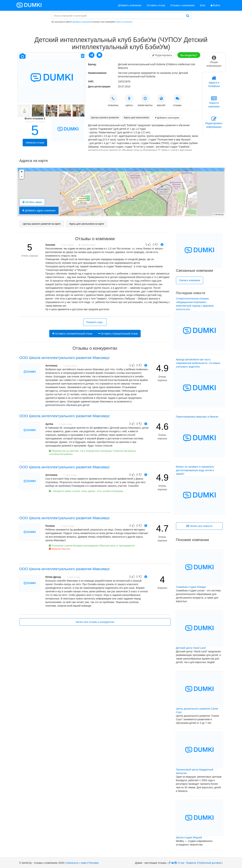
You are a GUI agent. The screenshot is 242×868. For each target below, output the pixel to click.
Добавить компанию (130, 5)
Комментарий (87, 245)
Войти (215, 5)
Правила (191, 863)
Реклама (94, 863)
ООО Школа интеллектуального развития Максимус (65, 358)
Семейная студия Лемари (191, 587)
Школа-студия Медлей (189, 837)
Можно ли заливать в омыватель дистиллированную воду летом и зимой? (195, 470)
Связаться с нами (76, 863)
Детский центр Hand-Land (191, 648)
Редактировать (162, 55)
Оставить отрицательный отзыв (118, 334)
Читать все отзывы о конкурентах (95, 622)
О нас (181, 863)
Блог (203, 5)
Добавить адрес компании (39, 210)
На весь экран (32, 202)
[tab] (214, 62)
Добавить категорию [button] (167, 118)
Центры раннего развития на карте (42, 224)
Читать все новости (199, 526)
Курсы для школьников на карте (87, 224)
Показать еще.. (95, 322)
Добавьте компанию (82, 22)
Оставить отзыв (156, 5)
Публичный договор (210, 863)
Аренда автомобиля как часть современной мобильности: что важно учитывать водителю (198, 363)
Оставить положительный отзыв (72, 334)
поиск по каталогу (124, 22)
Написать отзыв (35, 143)
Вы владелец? (189, 55)
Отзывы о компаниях (183, 5)
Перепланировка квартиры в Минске (197, 417)
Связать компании (190, 280)
